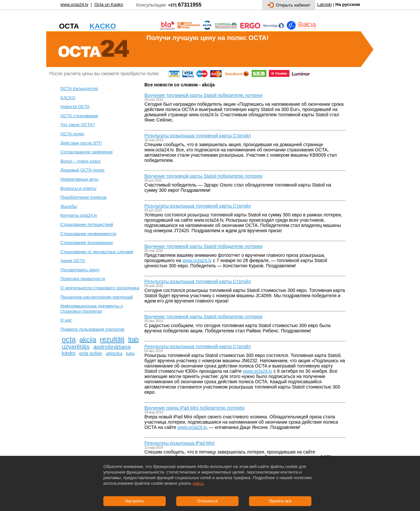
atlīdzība (114, 354)
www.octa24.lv (74, 4)
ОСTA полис (72, 134)
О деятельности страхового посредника (100, 288)
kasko (69, 353)
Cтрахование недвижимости (88, 234)
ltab (134, 340)
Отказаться (207, 501)
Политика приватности (83, 279)
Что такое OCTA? (78, 125)
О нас (66, 320)
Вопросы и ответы (78, 188)
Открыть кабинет (289, 5)
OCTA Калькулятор (79, 89)
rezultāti (112, 340)
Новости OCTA (75, 107)
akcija (88, 340)
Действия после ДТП (81, 143)
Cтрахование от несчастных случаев (97, 252)
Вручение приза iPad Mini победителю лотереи (194, 408)
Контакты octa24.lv (79, 215)
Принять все (280, 501)
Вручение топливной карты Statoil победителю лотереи (203, 95)
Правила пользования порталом (92, 329)
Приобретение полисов (83, 197)
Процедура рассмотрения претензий (97, 297)
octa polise (91, 353)
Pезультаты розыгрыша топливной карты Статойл (198, 136)
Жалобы (69, 206)
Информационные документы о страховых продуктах (92, 309)
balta (130, 354)
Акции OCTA (73, 261)
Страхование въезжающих (87, 243)
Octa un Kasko (108, 4)
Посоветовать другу (80, 270)
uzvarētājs (76, 347)
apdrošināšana (112, 347)
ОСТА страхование (79, 116)
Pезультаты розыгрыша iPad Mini (179, 443)
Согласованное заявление (87, 152)
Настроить (134, 501)
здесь (198, 483)
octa (69, 339)
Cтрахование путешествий (87, 224)
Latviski (325, 4)
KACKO (68, 98)
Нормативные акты (79, 179)
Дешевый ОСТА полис (83, 170)
